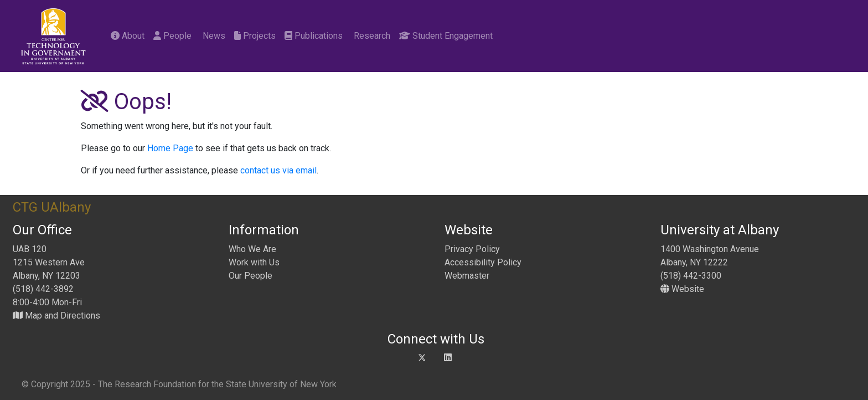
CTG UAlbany (52, 207)
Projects (255, 36)
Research (371, 36)
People (172, 36)
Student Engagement (446, 36)
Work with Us (254, 262)
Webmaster (467, 276)
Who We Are (252, 249)
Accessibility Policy (483, 262)
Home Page (170, 148)
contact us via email (278, 170)
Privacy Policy (472, 249)
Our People (250, 276)
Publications (314, 36)
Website (682, 289)
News (213, 36)
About (128, 36)
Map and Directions (56, 316)
